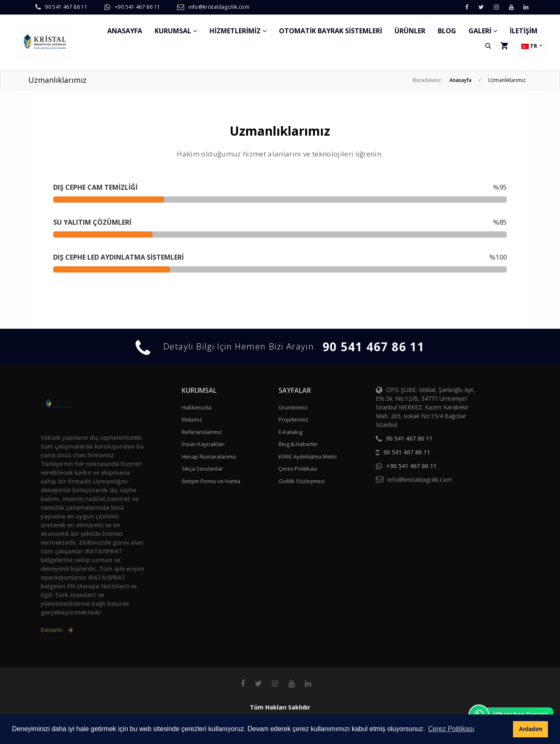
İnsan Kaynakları (203, 444)
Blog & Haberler (298, 444)
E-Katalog (290, 432)
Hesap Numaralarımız (209, 456)
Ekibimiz (192, 419)
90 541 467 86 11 (66, 7)
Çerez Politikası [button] (451, 729)
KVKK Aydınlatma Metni (308, 456)
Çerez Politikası (298, 469)
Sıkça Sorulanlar (202, 469)
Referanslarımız (202, 432)
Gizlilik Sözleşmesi (302, 481)
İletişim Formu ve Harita (211, 481)
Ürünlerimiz (293, 407)
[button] (488, 46)
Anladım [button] (531, 729)
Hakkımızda (196, 407)
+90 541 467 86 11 (137, 7)
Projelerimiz (294, 419)
